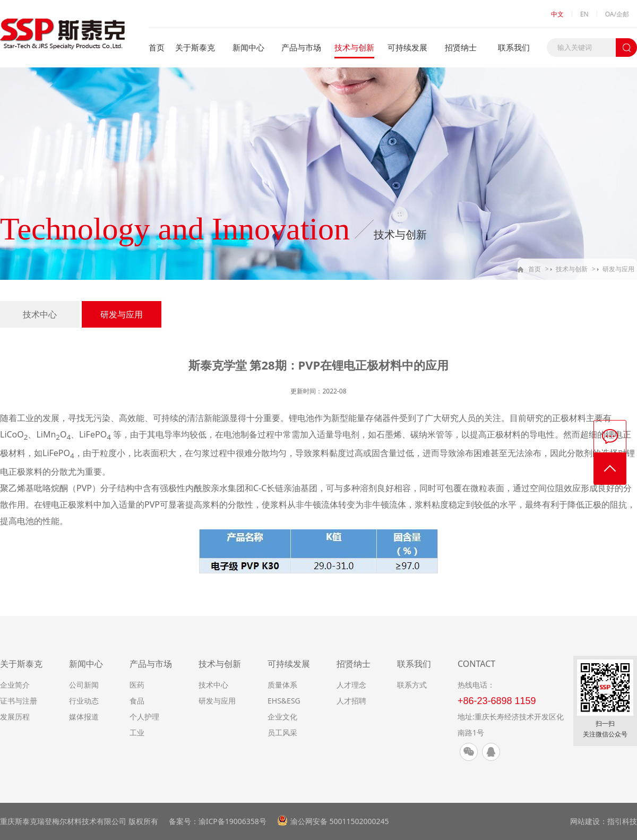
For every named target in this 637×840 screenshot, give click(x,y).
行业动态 (84, 701)
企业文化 (282, 717)
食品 (137, 701)
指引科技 (622, 821)
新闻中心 (248, 47)
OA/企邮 (617, 14)
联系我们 (514, 47)
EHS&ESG (284, 701)
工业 (137, 732)
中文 (557, 14)
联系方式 (412, 685)
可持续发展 (407, 47)
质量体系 (282, 685)
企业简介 (15, 685)
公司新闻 (84, 685)
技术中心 (40, 314)
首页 (157, 47)
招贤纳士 (461, 47)
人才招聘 (351, 701)
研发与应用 (618, 269)
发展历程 (15, 717)
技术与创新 (354, 47)
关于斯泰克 (195, 47)
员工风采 (282, 732)
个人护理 (144, 717)
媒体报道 (84, 717)
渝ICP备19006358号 (233, 821)
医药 (137, 685)
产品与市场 (301, 47)
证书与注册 (19, 701)
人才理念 (351, 685)
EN (584, 14)
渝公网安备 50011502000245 (340, 821)
